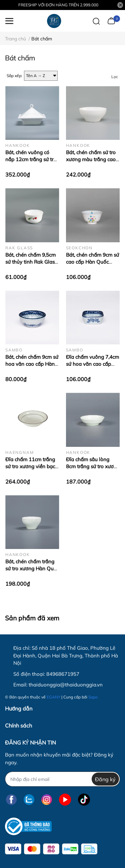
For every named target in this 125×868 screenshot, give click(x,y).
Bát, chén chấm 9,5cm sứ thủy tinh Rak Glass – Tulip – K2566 (31, 262)
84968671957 (63, 674)
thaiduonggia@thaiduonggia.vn (66, 685)
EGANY (53, 697)
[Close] (120, 5)
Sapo (93, 697)
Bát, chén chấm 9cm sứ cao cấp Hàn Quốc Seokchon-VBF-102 (92, 262)
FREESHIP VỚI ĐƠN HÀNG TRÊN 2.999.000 (58, 5)
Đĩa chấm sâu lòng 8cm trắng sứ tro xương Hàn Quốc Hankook (93, 466)
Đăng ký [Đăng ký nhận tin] (105, 779)
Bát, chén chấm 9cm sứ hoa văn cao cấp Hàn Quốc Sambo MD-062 (32, 364)
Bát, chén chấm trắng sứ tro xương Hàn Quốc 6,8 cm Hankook (32, 568)
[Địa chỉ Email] (62, 779)
